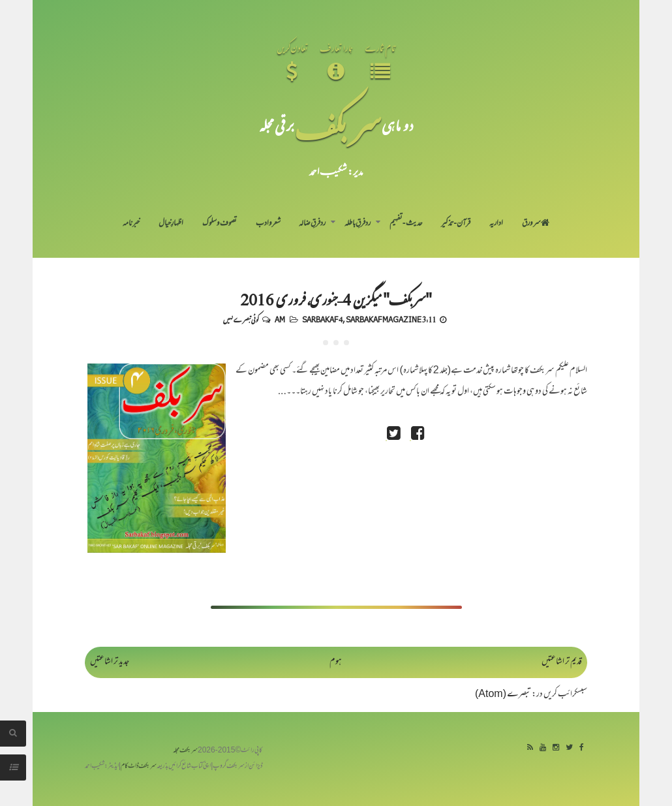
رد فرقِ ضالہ (312, 224)
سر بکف (338, 125)
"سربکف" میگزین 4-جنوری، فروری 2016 (336, 299)
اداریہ (496, 224)
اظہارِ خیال (171, 224)
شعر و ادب (268, 224)
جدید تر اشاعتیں (110, 662)
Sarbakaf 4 (322, 319)
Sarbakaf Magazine (384, 319)
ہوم (336, 662)
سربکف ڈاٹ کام (139, 767)
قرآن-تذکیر (456, 224)
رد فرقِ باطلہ (358, 224)
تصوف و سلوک (220, 224)
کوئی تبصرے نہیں (241, 319)
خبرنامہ (131, 224)
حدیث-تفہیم (406, 224)
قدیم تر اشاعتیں (562, 662)
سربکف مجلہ (185, 751)
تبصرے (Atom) (503, 695)
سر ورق (536, 224)
